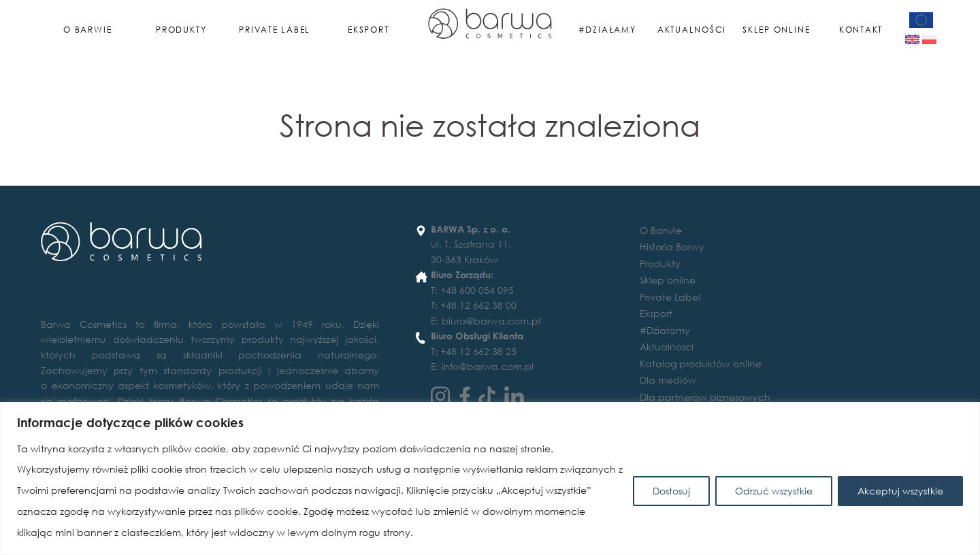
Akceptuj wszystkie (900, 491)
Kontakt (861, 30)
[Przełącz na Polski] (929, 39)
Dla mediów (668, 380)
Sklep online (776, 30)
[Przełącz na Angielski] (912, 39)
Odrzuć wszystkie (774, 491)
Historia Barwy (672, 247)
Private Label (275, 30)
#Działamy (607, 30)
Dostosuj (671, 491)
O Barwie (87, 30)
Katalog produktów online (701, 364)
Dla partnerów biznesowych (705, 397)
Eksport (368, 30)
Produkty (181, 30)
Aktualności (692, 30)
